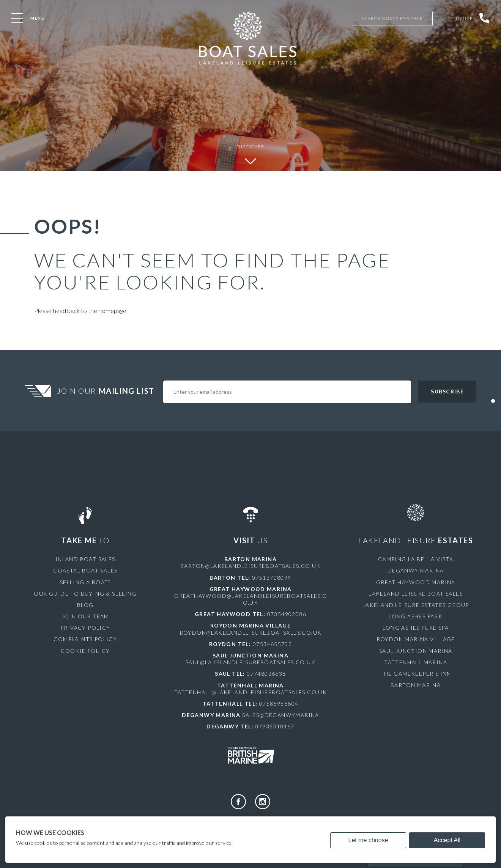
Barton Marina (416, 685)
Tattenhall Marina (416, 662)
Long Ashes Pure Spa (416, 628)
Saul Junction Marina (416, 651)
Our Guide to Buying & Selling (85, 594)
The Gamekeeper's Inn (416, 674)
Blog (85, 605)
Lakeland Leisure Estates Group (416, 605)
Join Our (107, 391)
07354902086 (287, 614)
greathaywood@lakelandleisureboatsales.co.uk (250, 599)
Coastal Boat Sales (85, 570)
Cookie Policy (85, 651)
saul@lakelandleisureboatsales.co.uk (250, 662)
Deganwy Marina (416, 570)
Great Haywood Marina (416, 582)
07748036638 (266, 674)
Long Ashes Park (416, 616)
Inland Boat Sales (85, 559)
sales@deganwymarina (281, 715)
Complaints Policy (85, 639)
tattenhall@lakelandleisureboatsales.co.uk (250, 692)
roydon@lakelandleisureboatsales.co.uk (251, 633)
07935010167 (275, 726)
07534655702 (272, 644)
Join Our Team (85, 616)
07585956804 (279, 704)
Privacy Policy (85, 628)
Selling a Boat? (85, 582)
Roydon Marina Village (416, 639)
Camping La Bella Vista (416, 559)
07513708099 (272, 578)
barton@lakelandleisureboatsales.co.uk (250, 566)
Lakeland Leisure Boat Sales (416, 594)
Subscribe (447, 391)
